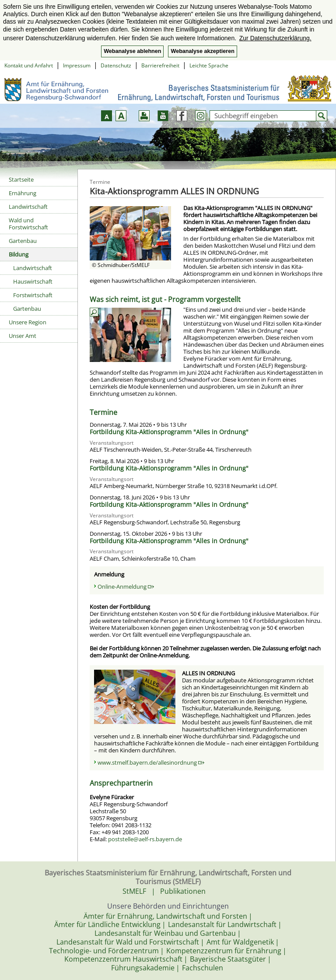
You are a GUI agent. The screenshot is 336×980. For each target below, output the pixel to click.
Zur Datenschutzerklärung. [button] (275, 38)
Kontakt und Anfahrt (29, 65)
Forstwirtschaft (33, 295)
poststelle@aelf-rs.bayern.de (145, 839)
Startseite (21, 179)
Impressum (77, 65)
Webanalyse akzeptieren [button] (202, 51)
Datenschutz (116, 65)
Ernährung (23, 193)
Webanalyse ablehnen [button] (132, 51)
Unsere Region (28, 322)
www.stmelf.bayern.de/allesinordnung (151, 762)
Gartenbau (23, 241)
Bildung (19, 254)
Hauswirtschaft (33, 281)
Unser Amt (23, 336)
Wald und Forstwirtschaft (28, 224)
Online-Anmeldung (126, 587)
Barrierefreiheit (160, 65)
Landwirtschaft (28, 207)
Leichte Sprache (209, 65)
